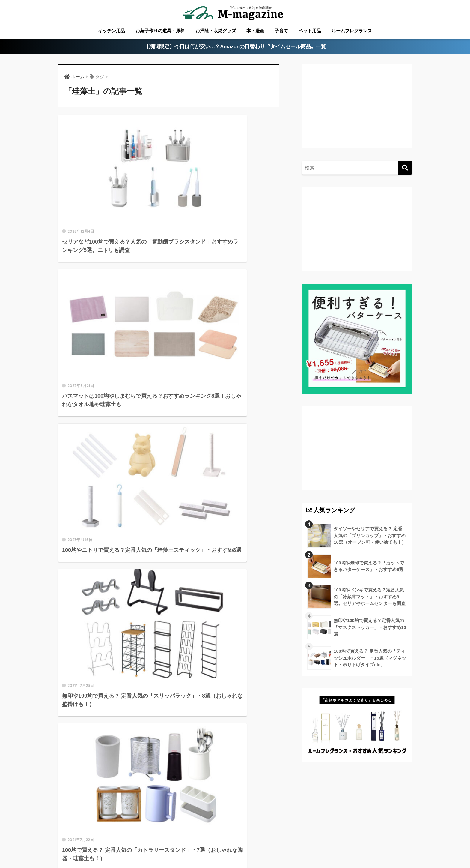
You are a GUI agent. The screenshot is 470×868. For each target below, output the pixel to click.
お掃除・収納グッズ (216, 31)
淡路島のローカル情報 (287, 841)
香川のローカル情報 (99, 841)
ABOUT (64, 841)
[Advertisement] (356, 113)
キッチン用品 (112, 31)
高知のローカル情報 (238, 841)
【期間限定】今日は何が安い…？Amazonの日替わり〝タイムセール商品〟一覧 (235, 47)
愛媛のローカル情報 (146, 841)
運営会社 (405, 841)
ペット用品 (310, 31)
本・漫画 (255, 31)
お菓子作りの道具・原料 (160, 31)
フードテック (376, 841)
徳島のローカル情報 (191, 841)
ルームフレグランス (352, 31)
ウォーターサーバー (336, 841)
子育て (281, 31)
